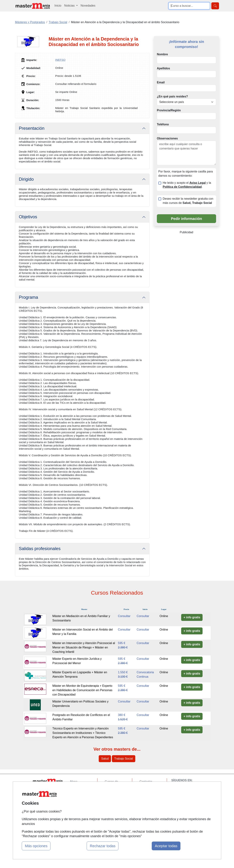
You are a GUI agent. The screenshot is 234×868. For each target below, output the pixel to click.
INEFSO (60, 60)
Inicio (58, 6)
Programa (28, 297)
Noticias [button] (70, 6)
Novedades (88, 6)
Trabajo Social (124, 759)
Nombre (162, 54)
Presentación (32, 128)
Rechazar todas (103, 846)
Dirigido (26, 179)
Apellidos (163, 68)
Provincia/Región (169, 110)
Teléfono (163, 124)
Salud (105, 759)
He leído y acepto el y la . (187, 185)
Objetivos (28, 217)
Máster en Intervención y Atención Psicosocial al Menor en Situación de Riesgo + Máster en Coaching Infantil (84, 647)
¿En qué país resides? (172, 96)
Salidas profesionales (40, 549)
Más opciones (36, 846)
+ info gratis (192, 617)
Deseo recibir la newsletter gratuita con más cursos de (188, 201)
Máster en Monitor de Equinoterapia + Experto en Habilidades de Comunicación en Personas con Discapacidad (82, 690)
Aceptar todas (166, 846)
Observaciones (167, 138)
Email (161, 82)
